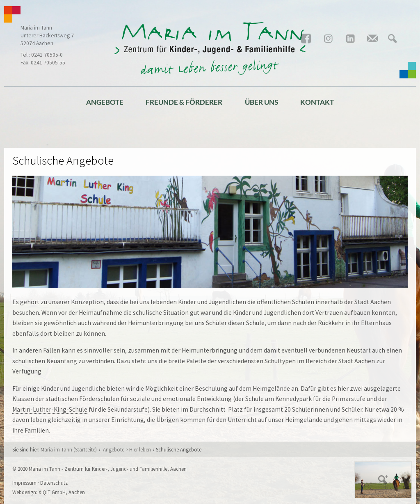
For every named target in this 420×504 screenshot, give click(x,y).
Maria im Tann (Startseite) (69, 449)
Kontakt (317, 102)
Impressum (24, 483)
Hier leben (140, 449)
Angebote (105, 102)
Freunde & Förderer (184, 102)
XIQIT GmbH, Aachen (62, 492)
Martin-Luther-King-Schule (50, 409)
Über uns (261, 102)
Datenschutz (54, 483)
